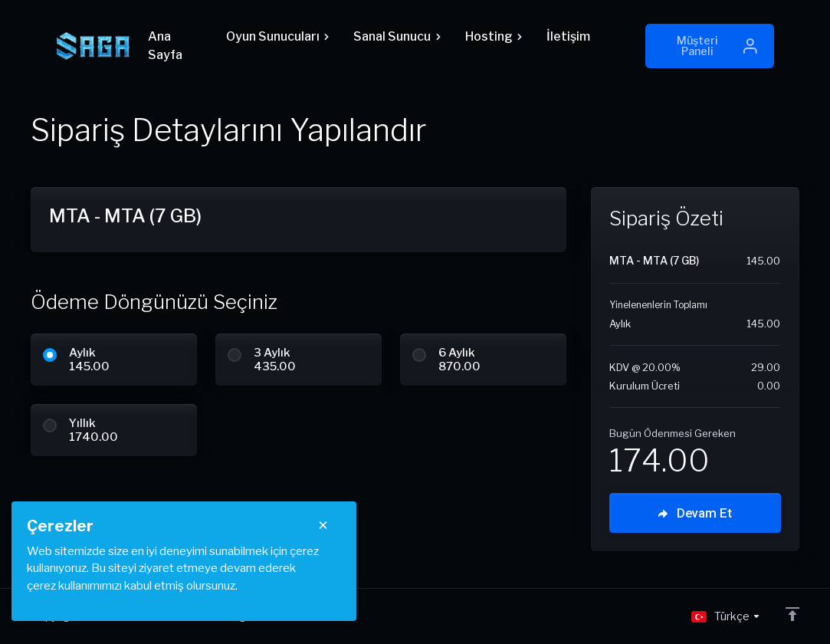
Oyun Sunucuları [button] (277, 36)
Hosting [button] (494, 36)
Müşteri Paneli (718, 46)
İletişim (568, 36)
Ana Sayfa (165, 46)
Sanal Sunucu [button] (397, 36)
